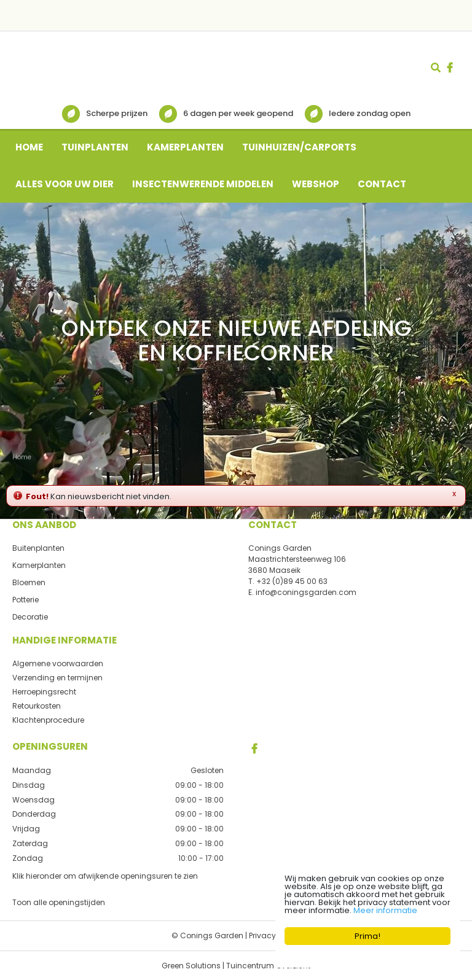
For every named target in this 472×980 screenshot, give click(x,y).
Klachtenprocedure (48, 720)
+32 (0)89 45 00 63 (292, 581)
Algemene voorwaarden (58, 663)
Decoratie (30, 617)
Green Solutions (191, 965)
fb (450, 68)
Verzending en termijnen (57, 678)
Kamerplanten (39, 565)
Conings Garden (280, 548)
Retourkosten (37, 706)
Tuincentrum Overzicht (268, 965)
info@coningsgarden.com (306, 592)
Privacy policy (275, 935)
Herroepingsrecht (44, 692)
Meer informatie (385, 910)
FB (254, 749)
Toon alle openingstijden (59, 902)
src (436, 68)
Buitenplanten (38, 548)
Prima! (368, 936)
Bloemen (29, 582)
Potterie (26, 600)
